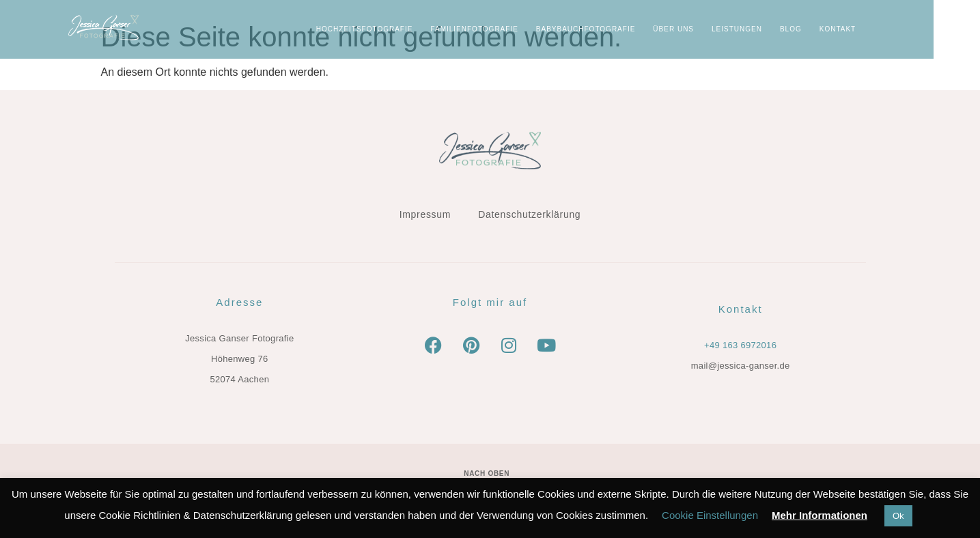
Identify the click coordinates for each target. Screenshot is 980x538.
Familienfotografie (521, 29)
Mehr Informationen (820, 515)
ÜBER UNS (720, 29)
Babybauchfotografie (632, 29)
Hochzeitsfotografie (411, 29)
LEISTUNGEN (783, 29)
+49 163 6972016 (740, 345)
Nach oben (487, 473)
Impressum (425, 214)
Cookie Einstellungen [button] (710, 515)
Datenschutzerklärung (529, 214)
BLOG (837, 29)
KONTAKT (884, 29)
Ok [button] (898, 516)
